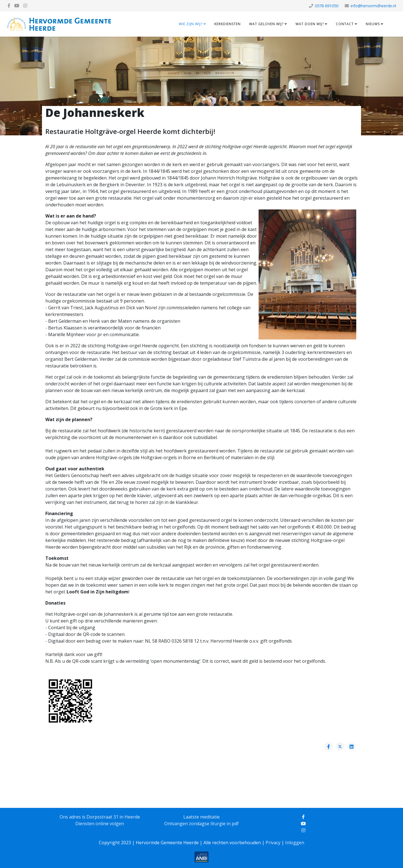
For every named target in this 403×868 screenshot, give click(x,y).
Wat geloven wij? (266, 24)
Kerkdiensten (228, 24)
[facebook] (9, 6)
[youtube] (17, 6)
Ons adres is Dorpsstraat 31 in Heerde (100, 817)
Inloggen (295, 843)
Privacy (273, 843)
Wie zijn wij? (191, 24)
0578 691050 (327, 6)
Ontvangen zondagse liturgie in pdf (201, 824)
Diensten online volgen (100, 824)
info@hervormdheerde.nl (373, 6)
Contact (345, 24)
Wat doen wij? (310, 24)
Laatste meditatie (201, 817)
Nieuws (373, 24)
